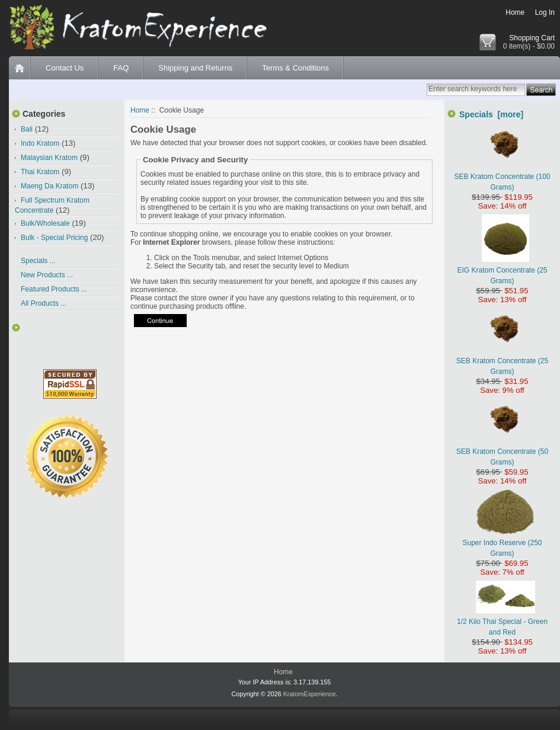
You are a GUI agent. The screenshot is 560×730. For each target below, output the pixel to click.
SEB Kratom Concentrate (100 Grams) (502, 177)
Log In (545, 12)
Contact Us (65, 68)
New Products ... (47, 275)
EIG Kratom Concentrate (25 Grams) (502, 270)
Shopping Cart (532, 38)
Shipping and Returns (195, 68)
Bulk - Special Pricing (54, 238)
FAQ (121, 68)
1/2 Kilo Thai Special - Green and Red (502, 622)
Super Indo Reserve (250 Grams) (502, 543)
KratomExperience (310, 694)
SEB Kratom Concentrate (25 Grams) (502, 361)
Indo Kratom (40, 143)
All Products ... (44, 303)
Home (515, 12)
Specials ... (38, 261)
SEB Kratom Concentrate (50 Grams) (502, 452)
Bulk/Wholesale (45, 223)
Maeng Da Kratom (49, 186)
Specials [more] (491, 114)
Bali (27, 129)
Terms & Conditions (295, 68)
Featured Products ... (54, 289)
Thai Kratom (40, 172)
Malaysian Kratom (49, 158)
